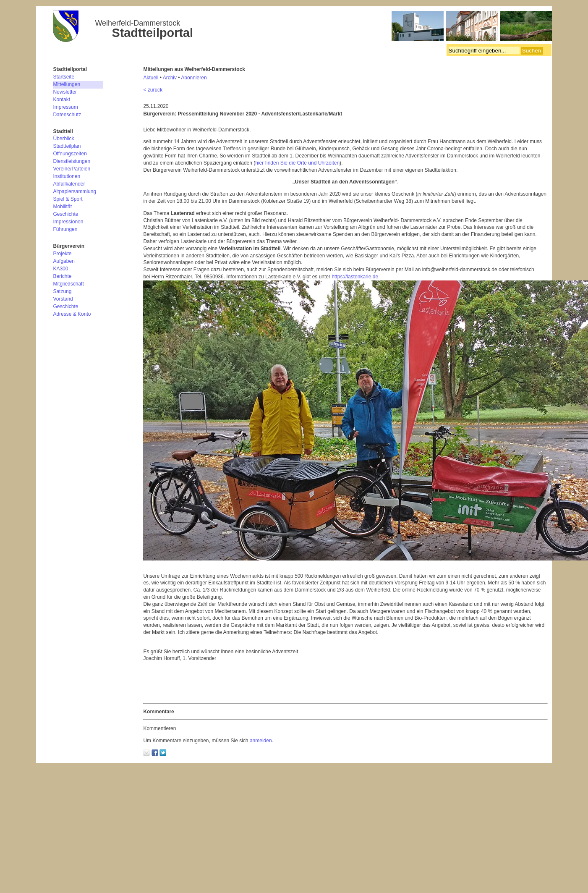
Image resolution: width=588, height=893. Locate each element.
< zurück (153, 90)
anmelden (261, 741)
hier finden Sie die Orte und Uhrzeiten (297, 163)
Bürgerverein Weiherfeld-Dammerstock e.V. (302, 27)
